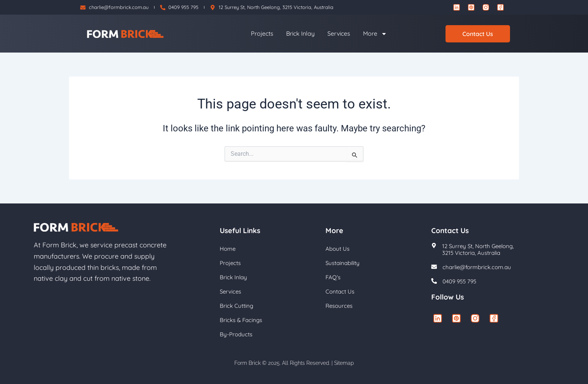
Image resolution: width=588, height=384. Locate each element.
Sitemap (344, 363)
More (375, 34)
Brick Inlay (300, 33)
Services (339, 33)
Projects (262, 33)
